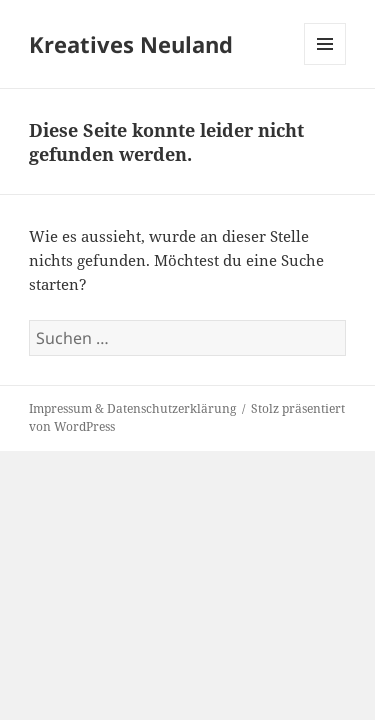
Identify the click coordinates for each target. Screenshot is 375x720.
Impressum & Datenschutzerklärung (132, 408)
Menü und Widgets (325, 64)
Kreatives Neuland (131, 44)
